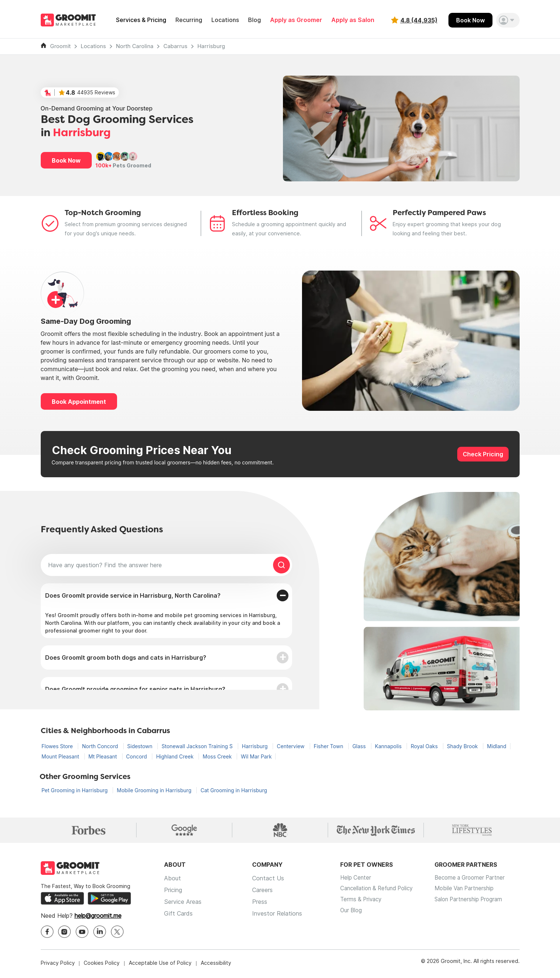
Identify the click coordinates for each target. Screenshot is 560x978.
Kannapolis (389, 746)
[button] (508, 20)
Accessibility (216, 965)
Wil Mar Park (256, 756)
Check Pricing (483, 454)
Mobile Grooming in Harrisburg (155, 790)
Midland (497, 746)
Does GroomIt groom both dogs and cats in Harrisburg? (126, 658)
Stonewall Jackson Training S (198, 746)
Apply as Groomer (296, 20)
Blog (254, 20)
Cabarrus (175, 46)
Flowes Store (58, 746)
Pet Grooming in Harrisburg (75, 790)
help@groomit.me (98, 918)
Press (260, 904)
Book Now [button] (66, 160)
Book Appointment (79, 402)
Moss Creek (218, 756)
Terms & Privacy (362, 904)
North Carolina (135, 46)
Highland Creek (175, 756)
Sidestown (141, 746)
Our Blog (352, 916)
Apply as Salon (353, 20)
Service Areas (183, 904)
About (172, 880)
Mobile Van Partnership (473, 892)
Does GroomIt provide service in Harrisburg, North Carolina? (133, 595)
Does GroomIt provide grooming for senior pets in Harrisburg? (135, 689)
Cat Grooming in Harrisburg (234, 790)
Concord (137, 756)
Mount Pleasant (61, 756)
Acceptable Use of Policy (160, 965)
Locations (225, 20)
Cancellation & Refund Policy (380, 892)
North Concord (101, 746)
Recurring (189, 20)
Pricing (173, 892)
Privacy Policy (58, 965)
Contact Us (268, 880)
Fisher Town (329, 746)
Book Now (470, 20)
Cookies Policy (102, 965)
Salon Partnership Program (478, 904)
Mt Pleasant (103, 756)
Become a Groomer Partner (479, 880)
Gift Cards (178, 916)
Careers (262, 892)
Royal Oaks (425, 746)
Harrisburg (211, 46)
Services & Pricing (141, 20)
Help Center (356, 880)
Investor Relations (277, 916)
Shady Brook (463, 746)
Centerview (291, 746)
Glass (360, 746)
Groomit (61, 46)
